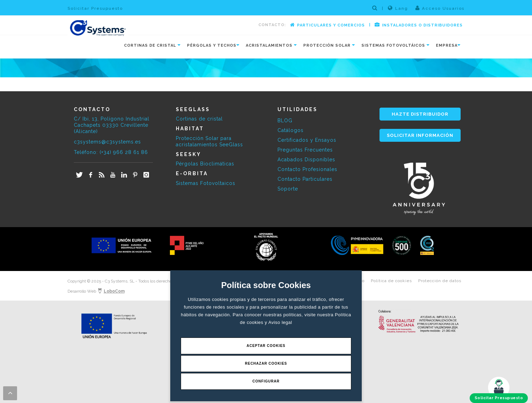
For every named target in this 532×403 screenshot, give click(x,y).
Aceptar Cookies (266, 346)
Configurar (266, 381)
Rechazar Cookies (266, 363)
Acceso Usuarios (440, 8)
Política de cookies (391, 281)
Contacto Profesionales (307, 169)
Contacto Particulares (305, 179)
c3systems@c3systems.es (107, 142)
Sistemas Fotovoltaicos (206, 183)
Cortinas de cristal (199, 119)
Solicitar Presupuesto (95, 8)
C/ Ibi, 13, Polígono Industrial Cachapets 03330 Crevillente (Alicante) (112, 125)
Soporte (288, 189)
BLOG (285, 121)
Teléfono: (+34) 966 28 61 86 (111, 152)
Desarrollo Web (96, 291)
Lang (398, 8)
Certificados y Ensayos (307, 140)
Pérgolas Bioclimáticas (205, 164)
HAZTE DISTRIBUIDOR (420, 114)
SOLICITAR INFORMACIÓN (420, 135)
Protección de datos (440, 281)
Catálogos (291, 130)
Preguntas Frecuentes (305, 150)
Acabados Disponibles (306, 160)
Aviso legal (280, 322)
